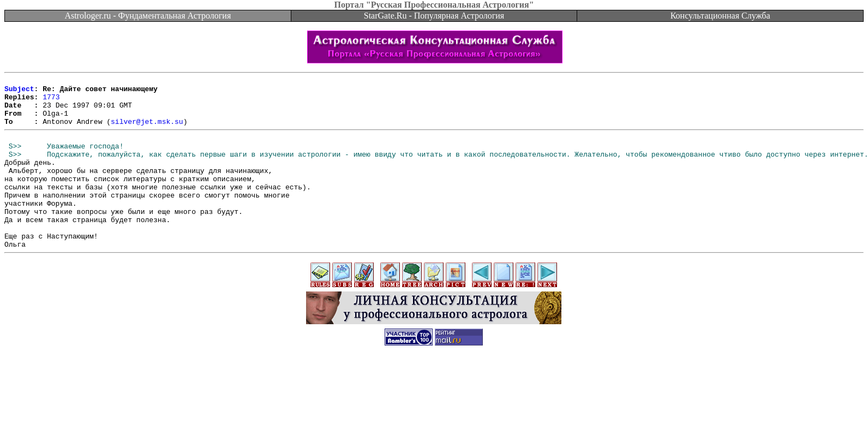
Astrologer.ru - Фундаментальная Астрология (148, 16)
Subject (19, 92)
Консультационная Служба (720, 16)
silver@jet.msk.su (147, 131)
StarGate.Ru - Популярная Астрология (434, 16)
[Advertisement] (434, 410)
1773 (51, 102)
